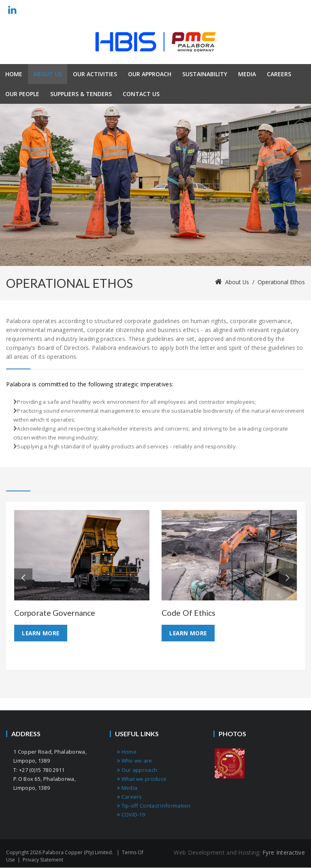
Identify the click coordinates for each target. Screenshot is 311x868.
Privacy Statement (43, 860)
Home (127, 752)
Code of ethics (190, 613)
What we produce (142, 779)
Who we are (135, 761)
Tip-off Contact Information (154, 806)
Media (127, 788)
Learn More (41, 633)
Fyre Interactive (284, 853)
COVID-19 (131, 815)
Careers (130, 797)
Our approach (137, 770)
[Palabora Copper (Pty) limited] (155, 42)
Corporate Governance (56, 613)
